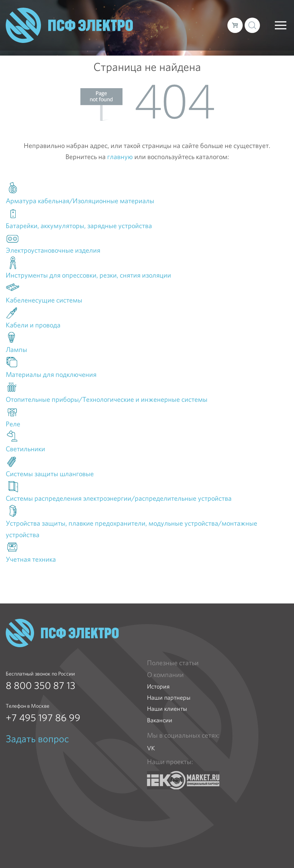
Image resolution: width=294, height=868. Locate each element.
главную (120, 157)
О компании (165, 675)
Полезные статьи (173, 663)
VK (151, 748)
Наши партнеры (169, 698)
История (158, 686)
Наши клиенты (167, 709)
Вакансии (160, 720)
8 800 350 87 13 (41, 686)
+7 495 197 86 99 (43, 718)
